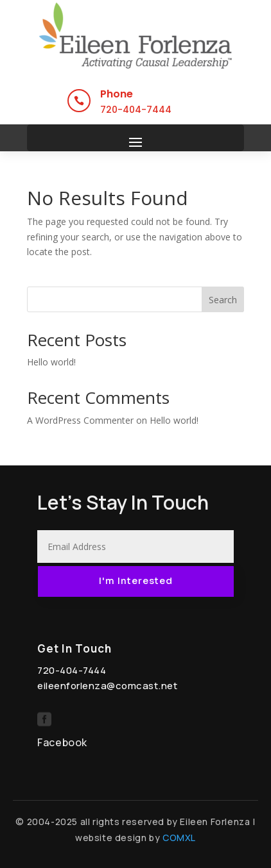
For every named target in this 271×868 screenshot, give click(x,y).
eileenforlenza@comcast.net (107, 686)
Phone (117, 94)
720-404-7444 (136, 110)
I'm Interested (136, 581)
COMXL (179, 838)
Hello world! (51, 362)
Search (223, 300)
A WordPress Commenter (80, 420)
